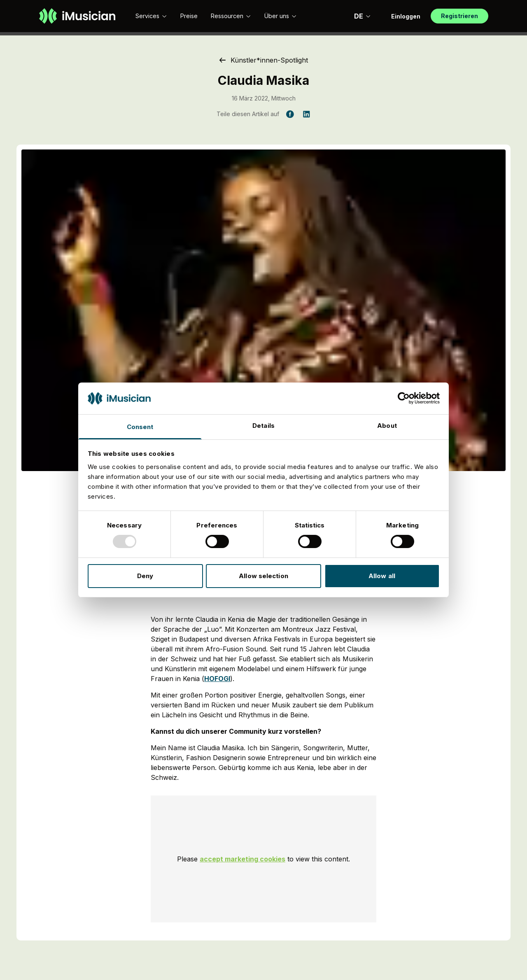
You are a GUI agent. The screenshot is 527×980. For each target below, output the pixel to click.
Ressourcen (231, 16)
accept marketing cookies (243, 859)
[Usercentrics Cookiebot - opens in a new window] (404, 398)
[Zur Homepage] (77, 16)
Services (151, 16)
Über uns (281, 16)
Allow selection (263, 576)
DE (363, 16)
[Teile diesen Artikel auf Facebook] (290, 114)
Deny (145, 576)
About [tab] (387, 426)
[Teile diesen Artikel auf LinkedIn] (306, 114)
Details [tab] (263, 426)
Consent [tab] (140, 427)
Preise (189, 16)
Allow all (382, 576)
